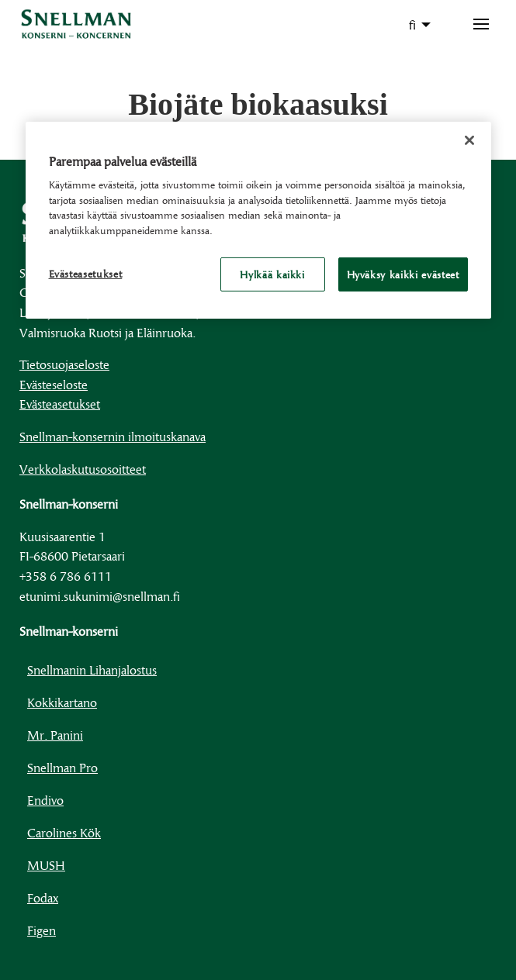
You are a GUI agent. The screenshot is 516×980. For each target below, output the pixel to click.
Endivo (45, 800)
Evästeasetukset (60, 404)
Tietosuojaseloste (64, 364)
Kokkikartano (62, 702)
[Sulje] (469, 140)
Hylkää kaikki (272, 274)
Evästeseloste (54, 384)
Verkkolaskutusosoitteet (83, 469)
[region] (258, 220)
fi (412, 24)
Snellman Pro (62, 767)
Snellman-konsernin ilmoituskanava (113, 436)
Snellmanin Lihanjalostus (92, 669)
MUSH (46, 865)
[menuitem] (416, 25)
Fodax (43, 897)
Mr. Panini (55, 735)
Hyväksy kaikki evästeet (403, 274)
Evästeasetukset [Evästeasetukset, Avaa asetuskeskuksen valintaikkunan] (86, 274)
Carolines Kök (64, 832)
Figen (42, 930)
